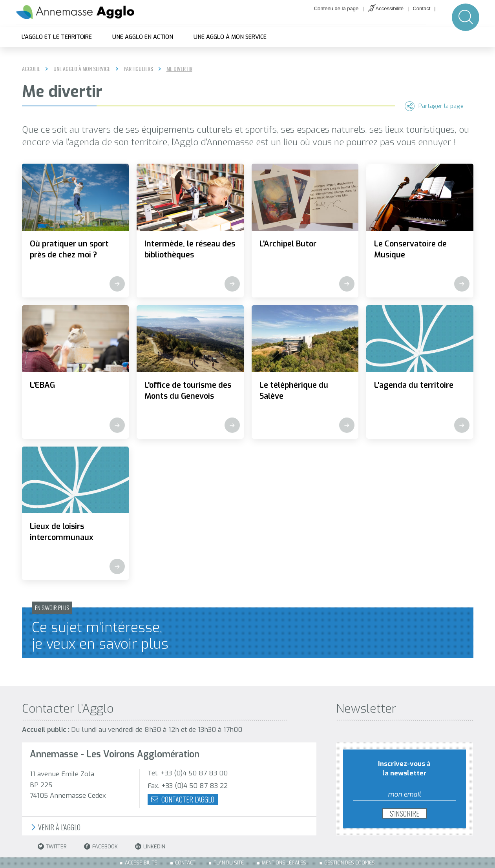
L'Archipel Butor (288, 244)
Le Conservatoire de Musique (410, 249)
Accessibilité (390, 8)
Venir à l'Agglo (55, 827)
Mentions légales (284, 863)
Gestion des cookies (350, 863)
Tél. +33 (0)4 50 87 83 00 (188, 773)
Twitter (52, 847)
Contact (421, 8)
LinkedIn (150, 847)
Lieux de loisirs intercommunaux (62, 532)
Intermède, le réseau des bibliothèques (190, 249)
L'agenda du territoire (414, 385)
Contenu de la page (336, 8)
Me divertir (179, 69)
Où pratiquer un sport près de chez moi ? (69, 249)
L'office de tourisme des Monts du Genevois (188, 391)
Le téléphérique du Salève (294, 391)
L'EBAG (42, 385)
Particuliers (138, 69)
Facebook (101, 847)
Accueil (31, 68)
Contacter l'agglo (183, 799)
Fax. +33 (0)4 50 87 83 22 (188, 786)
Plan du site (229, 863)
